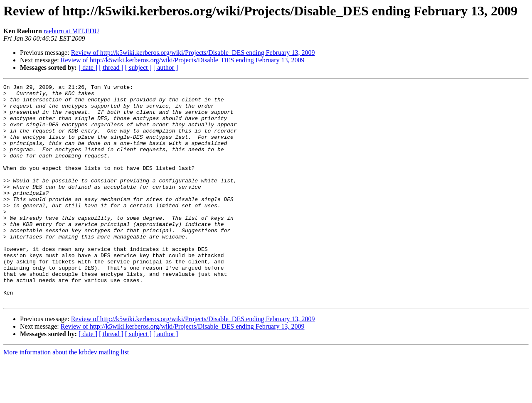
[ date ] (88, 68)
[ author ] (166, 68)
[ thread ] (111, 68)
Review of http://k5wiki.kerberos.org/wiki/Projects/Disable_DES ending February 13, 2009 (193, 53)
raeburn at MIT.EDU (71, 31)
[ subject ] (138, 68)
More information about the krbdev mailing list (66, 396)
